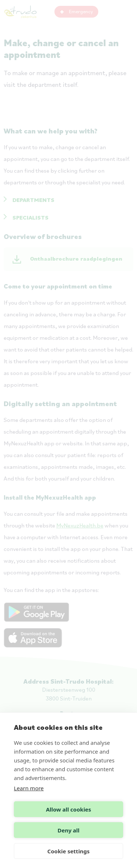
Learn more (29, 788)
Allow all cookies (69, 809)
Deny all (68, 830)
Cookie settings (69, 851)
